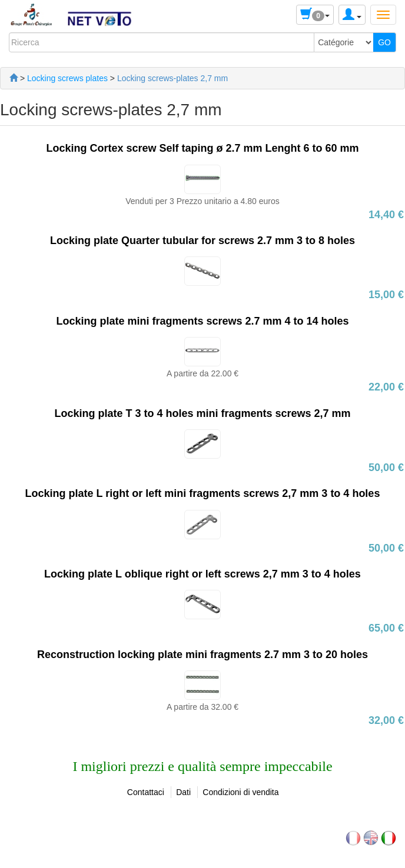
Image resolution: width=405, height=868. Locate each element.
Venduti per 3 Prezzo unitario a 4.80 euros (203, 201)
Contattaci (146, 792)
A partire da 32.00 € (203, 707)
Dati (183, 792)
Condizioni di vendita (240, 792)
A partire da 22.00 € (203, 373)
